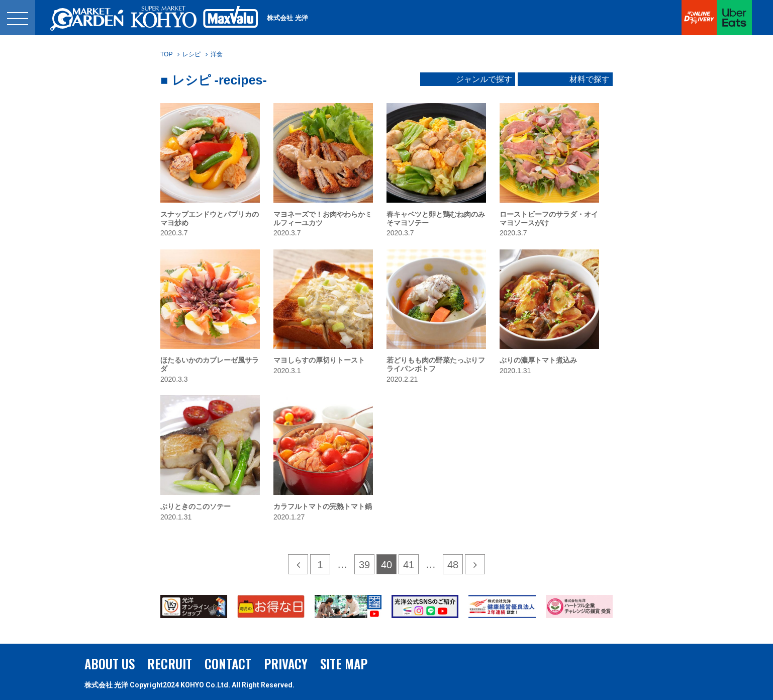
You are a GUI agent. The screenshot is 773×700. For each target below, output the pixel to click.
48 (453, 565)
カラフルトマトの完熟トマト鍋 (323, 506)
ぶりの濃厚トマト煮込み (538, 360)
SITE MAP (344, 664)
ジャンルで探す (484, 79)
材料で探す (590, 79)
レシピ (191, 54)
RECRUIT (170, 664)
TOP (166, 54)
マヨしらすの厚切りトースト (319, 360)
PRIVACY (286, 664)
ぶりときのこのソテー (196, 506)
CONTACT (228, 664)
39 (364, 565)
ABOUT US (110, 664)
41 (409, 565)
